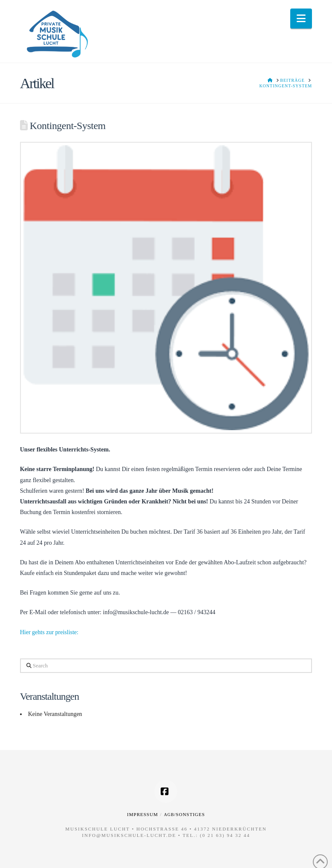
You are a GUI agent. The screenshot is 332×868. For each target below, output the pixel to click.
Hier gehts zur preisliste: (49, 632)
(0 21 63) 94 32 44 (225, 835)
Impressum (143, 814)
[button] (301, 19)
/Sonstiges (185, 814)
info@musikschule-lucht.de (129, 835)
